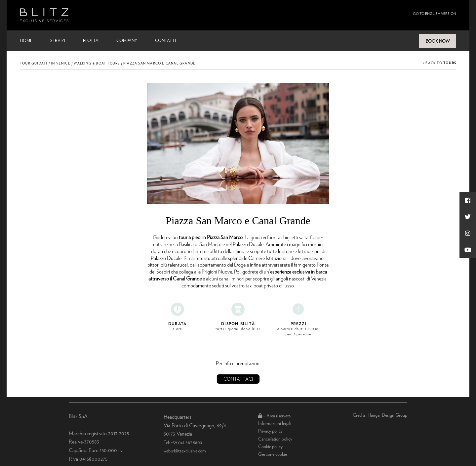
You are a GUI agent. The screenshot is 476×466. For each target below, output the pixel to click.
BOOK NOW (438, 42)
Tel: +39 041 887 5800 (183, 443)
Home (26, 41)
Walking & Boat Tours (97, 64)
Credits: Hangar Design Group (380, 415)
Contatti (165, 41)
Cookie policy (270, 447)
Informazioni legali (275, 424)
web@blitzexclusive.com (185, 451)
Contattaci (238, 379)
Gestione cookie (273, 454)
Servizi (58, 41)
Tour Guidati (34, 64)
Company (127, 41)
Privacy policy (270, 431)
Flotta (91, 41)
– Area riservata (274, 416)
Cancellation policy (275, 439)
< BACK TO (439, 63)
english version (441, 14)
